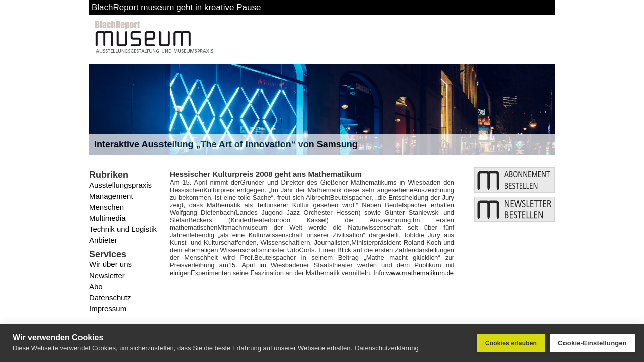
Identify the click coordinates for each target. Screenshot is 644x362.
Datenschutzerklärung (386, 348)
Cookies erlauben (511, 343)
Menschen (106, 207)
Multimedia (107, 218)
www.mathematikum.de (420, 273)
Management (111, 196)
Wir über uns (110, 264)
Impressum (108, 308)
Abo (96, 286)
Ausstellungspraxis (120, 185)
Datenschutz (110, 297)
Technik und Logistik (123, 229)
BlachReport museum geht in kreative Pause (176, 7)
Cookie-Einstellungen (592, 343)
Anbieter (103, 240)
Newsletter (107, 275)
